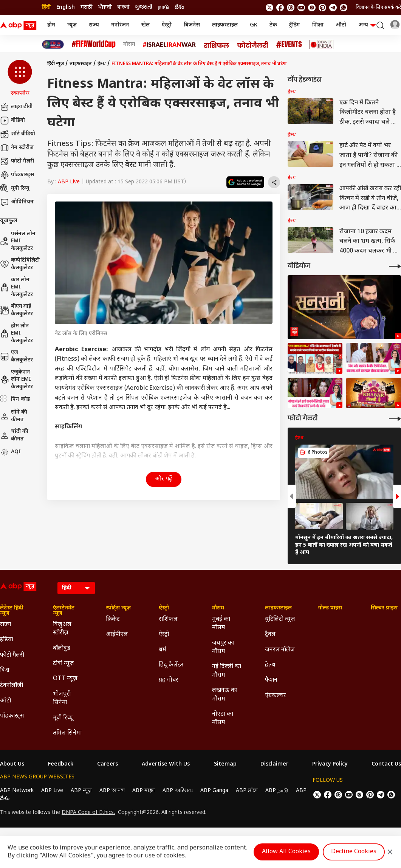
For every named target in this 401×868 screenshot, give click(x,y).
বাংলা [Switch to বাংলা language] (123, 7)
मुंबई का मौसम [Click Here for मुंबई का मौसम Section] (221, 624)
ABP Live (69, 182)
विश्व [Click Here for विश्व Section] (5, 670)
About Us (12, 764)
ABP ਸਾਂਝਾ (247, 791)
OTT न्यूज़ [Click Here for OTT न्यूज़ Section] (65, 679)
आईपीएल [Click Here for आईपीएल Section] (117, 635)
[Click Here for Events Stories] (289, 44)
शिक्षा (318, 25)
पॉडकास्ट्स (17, 175)
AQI (10, 452)
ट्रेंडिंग (295, 25)
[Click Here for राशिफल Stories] (217, 45)
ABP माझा (144, 791)
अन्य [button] (367, 25)
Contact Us (386, 764)
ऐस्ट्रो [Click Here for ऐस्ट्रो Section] (164, 608)
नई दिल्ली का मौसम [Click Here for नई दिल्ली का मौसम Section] (227, 671)
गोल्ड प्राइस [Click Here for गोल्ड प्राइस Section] (330, 608)
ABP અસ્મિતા (178, 791)
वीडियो (12, 121)
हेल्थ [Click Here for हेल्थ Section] (270, 665)
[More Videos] (395, 266)
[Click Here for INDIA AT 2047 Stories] (53, 44)
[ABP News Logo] (20, 25)
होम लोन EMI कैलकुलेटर (16, 333)
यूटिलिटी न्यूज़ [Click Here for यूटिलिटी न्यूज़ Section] (280, 619)
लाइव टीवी (16, 107)
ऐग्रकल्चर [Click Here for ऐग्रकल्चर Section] (276, 696)
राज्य (94, 25)
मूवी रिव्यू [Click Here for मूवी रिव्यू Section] (63, 718)
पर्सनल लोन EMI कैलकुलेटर (18, 241)
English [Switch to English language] (66, 7)
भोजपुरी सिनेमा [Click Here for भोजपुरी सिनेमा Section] (62, 698)
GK (254, 25)
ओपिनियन (17, 202)
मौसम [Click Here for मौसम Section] (218, 608)
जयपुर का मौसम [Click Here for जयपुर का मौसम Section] (223, 647)
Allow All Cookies (286, 852)
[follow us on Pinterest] (322, 8)
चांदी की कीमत (14, 435)
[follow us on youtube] (301, 8)
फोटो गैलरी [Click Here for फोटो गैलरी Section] (12, 655)
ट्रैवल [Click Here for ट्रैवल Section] (270, 635)
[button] (20, 78)
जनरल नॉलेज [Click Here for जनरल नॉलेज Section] (280, 650)
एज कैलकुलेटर (16, 356)
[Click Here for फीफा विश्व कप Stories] (94, 44)
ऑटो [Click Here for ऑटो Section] (5, 701)
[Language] (76, 588)
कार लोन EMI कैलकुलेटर (16, 287)
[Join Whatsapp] (344, 8)
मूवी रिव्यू (15, 189)
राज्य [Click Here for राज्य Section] (6, 625)
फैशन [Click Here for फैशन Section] (271, 680)
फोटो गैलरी (17, 161)
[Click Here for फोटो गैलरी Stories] (253, 44)
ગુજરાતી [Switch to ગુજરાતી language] (144, 7)
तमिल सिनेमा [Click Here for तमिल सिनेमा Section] (67, 733)
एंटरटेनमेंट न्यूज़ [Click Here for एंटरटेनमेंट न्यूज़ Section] (64, 611)
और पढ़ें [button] (164, 479)
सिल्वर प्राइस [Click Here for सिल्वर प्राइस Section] (384, 608)
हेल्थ (102, 64)
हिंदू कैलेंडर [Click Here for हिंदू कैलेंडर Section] (171, 665)
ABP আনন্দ (112, 791)
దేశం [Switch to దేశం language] (179, 7)
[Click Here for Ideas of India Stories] (321, 44)
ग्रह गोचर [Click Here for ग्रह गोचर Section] (169, 680)
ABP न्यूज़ (81, 791)
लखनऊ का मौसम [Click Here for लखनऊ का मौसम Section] (225, 695)
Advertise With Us (166, 764)
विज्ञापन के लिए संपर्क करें (378, 8)
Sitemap (225, 764)
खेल (146, 25)
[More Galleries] (395, 419)
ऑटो (341, 25)
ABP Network (17, 791)
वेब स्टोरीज (17, 148)
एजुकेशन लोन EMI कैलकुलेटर (16, 380)
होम (51, 25)
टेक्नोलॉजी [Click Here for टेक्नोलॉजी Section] (12, 686)
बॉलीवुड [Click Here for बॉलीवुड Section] (62, 649)
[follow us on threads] (291, 8)
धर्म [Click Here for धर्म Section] (163, 650)
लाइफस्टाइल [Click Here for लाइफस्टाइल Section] (279, 608)
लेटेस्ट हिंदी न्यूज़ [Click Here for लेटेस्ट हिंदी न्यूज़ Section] (12, 611)
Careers (108, 764)
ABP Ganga (214, 791)
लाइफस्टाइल (225, 25)
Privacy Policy (330, 764)
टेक (273, 25)
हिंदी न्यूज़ (56, 64)
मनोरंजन (120, 25)
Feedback (61, 764)
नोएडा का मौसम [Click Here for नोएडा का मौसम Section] (223, 718)
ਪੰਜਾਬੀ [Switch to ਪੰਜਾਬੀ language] (105, 7)
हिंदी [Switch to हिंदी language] (46, 7)
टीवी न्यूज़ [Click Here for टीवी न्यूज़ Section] (63, 664)
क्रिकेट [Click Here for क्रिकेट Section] (113, 619)
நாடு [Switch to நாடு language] (163, 7)
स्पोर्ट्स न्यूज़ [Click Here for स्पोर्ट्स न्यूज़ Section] (118, 608)
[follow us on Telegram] (333, 8)
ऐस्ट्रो (167, 25)
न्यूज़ (72, 25)
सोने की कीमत (14, 416)
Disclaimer (274, 764)
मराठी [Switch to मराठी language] (87, 7)
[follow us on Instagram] (312, 8)
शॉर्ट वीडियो (18, 134)
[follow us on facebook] (280, 8)
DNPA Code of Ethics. (88, 813)
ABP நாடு (277, 791)
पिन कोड (15, 400)
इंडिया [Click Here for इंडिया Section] (7, 640)
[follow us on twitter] (269, 8)
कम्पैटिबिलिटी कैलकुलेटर (20, 264)
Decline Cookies (354, 852)
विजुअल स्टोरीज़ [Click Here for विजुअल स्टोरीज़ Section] (62, 629)
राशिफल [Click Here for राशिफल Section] (168, 619)
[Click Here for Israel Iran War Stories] (170, 45)
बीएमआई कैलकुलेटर (16, 310)
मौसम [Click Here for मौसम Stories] (129, 45)
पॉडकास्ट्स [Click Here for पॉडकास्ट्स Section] (12, 716)
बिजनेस (192, 25)
